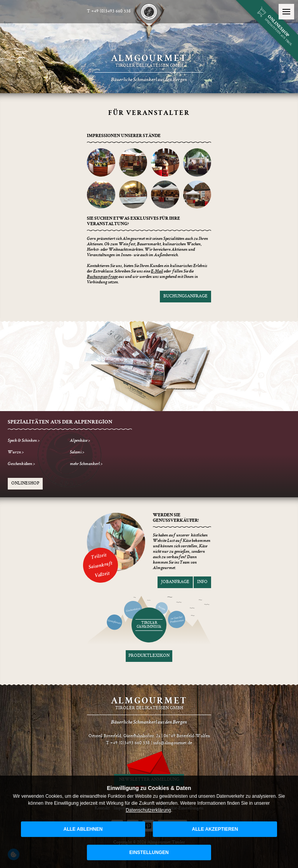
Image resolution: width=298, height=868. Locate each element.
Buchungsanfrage (185, 296)
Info (202, 582)
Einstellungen (149, 852)
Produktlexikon (149, 656)
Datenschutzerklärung (148, 810)
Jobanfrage (175, 582)
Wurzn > (16, 453)
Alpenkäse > (80, 441)
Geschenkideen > (21, 464)
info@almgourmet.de (173, 743)
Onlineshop (25, 483)
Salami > (77, 453)
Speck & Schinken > (24, 441)
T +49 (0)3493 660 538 (109, 11)
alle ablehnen (83, 829)
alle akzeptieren (215, 829)
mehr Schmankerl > (86, 464)
